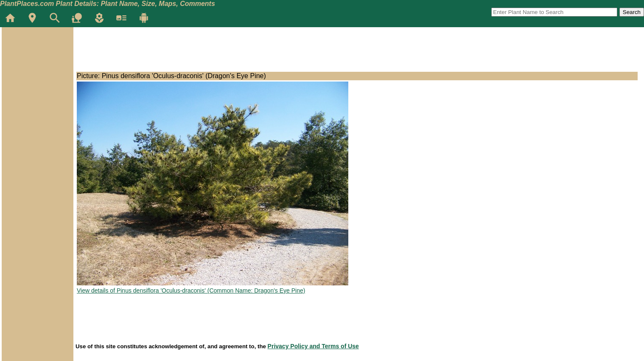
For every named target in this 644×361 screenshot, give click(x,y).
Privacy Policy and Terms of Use (313, 346)
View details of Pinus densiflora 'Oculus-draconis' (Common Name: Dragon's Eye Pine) (191, 290)
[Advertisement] (37, 78)
